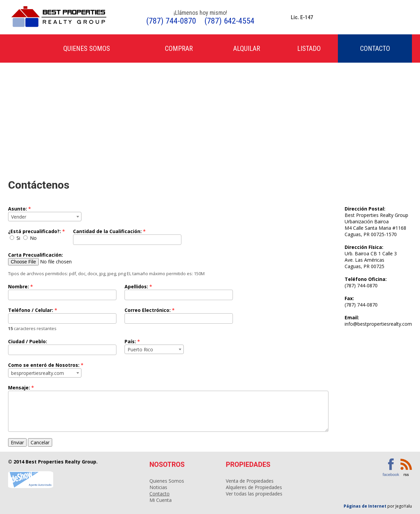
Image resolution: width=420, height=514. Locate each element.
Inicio (18, 49)
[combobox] (45, 217)
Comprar (179, 49)
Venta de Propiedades (250, 481)
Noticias (158, 487)
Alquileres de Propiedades (254, 487)
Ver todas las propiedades (254, 494)
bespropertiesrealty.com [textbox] (38, 373)
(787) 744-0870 (171, 21)
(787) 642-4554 (229, 21)
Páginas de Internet (365, 506)
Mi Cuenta (161, 500)
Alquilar (247, 49)
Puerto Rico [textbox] (140, 349)
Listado (309, 49)
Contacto (375, 49)
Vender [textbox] (19, 217)
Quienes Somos (87, 49)
